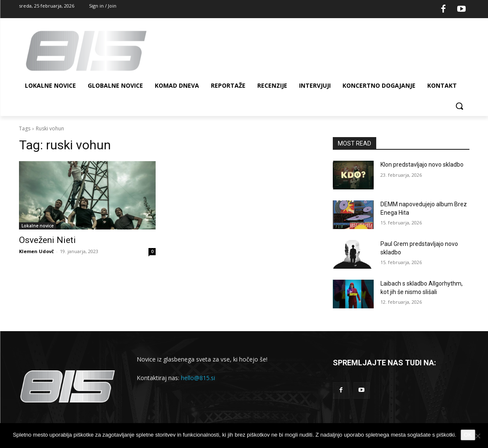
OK (468, 435)
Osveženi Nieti (47, 240)
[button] (459, 106)
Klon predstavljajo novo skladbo (422, 165)
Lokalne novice (38, 226)
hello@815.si (198, 378)
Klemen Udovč (36, 251)
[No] (477, 436)
